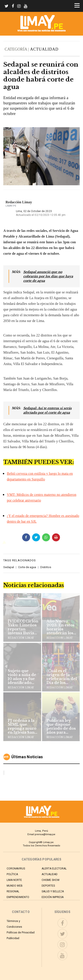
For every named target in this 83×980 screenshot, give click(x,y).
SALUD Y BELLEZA (53, 891)
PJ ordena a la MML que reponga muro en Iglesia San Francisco (22, 726)
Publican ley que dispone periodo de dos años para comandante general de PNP (62, 726)
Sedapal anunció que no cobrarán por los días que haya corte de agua (48, 276)
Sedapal (9, 567)
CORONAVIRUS (16, 869)
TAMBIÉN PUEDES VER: (39, 462)
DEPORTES (48, 886)
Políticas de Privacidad (21, 933)
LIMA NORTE (14, 880)
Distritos (46, 567)
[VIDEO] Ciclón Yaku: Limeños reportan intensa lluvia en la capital (23, 627)
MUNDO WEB (15, 886)
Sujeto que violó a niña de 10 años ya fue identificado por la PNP (22, 677)
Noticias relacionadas (34, 585)
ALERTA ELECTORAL (54, 869)
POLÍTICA (12, 874)
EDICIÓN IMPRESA (53, 897)
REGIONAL (13, 891)
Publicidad (13, 938)
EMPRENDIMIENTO (18, 897)
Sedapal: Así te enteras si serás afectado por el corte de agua (47, 410)
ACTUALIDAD (44, 49)
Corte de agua (27, 567)
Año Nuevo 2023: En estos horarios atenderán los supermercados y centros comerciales (62, 627)
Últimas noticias (27, 757)
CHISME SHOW (51, 880)
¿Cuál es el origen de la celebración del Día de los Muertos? (62, 677)
